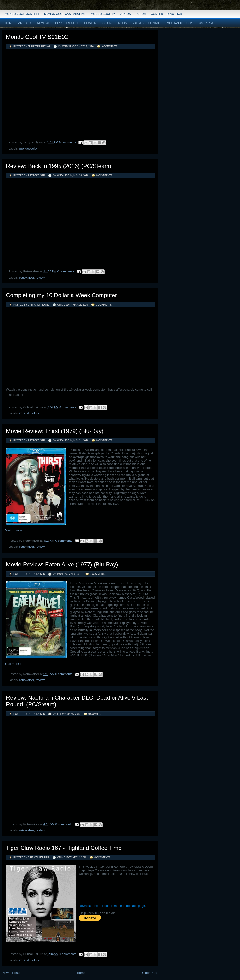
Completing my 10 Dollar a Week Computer (61, 295)
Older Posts (150, 973)
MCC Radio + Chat (180, 23)
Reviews (44, 23)
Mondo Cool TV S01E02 (37, 37)
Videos (125, 14)
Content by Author (167, 14)
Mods (122, 23)
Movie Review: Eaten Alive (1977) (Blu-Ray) (62, 564)
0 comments (110, 46)
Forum (141, 14)
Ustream (206, 23)
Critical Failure (29, 413)
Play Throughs (67, 23)
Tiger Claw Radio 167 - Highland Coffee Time (64, 848)
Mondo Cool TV (103, 14)
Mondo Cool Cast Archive (65, 14)
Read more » (13, 530)
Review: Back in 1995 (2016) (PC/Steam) (59, 166)
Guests (137, 23)
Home (9, 23)
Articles (25, 23)
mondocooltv (28, 148)
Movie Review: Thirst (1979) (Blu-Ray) (55, 431)
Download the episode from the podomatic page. (112, 906)
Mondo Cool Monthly (22, 14)
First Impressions (99, 23)
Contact (155, 23)
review (40, 278)
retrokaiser (27, 278)
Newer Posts (11, 973)
